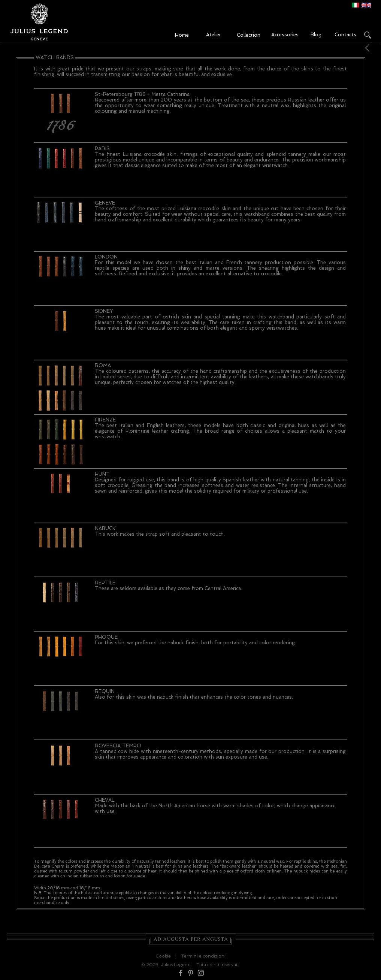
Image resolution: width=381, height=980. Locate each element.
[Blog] (316, 35)
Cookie (163, 956)
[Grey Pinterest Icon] (191, 973)
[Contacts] (345, 35)
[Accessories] (285, 35)
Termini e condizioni (203, 956)
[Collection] (249, 35)
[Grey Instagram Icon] (201, 973)
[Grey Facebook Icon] (181, 973)
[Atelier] (214, 35)
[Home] (182, 35)
